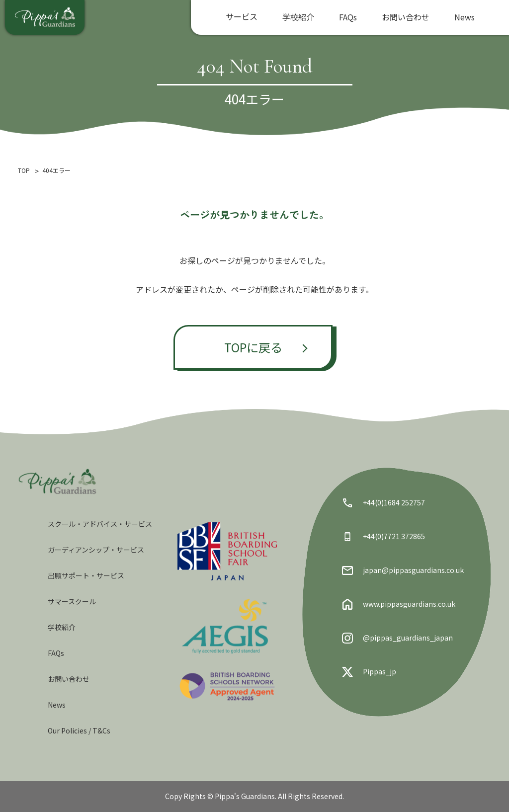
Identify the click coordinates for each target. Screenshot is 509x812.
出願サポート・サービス (86, 575)
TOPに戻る (253, 347)
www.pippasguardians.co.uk (399, 604)
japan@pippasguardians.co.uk (403, 570)
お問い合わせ (406, 17)
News (465, 17)
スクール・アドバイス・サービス (100, 524)
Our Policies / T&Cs (79, 731)
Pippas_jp (369, 672)
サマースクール (72, 601)
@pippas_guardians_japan (397, 638)
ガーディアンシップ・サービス (96, 550)
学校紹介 (298, 17)
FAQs (348, 17)
